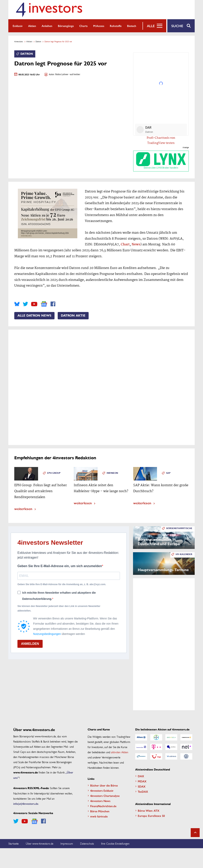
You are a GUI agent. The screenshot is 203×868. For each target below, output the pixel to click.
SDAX (142, 786)
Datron (38, 41)
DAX (141, 776)
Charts (83, 26)
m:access (99, 26)
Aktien (32, 26)
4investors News (100, 801)
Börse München (100, 811)
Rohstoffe (116, 26)
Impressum (67, 843)
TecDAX (143, 791)
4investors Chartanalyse (105, 796)
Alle (151, 26)
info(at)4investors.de (26, 804)
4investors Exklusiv (102, 790)
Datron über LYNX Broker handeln (161, 161)
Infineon (112, 473)
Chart (125, 245)
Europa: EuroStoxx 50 (151, 816)
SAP (168, 473)
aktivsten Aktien (120, 752)
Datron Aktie (73, 316)
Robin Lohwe (62, 75)
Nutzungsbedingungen (47, 634)
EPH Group (54, 473)
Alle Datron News (34, 316)
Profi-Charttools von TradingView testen (161, 141)
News (136, 245)
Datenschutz (87, 843)
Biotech (132, 26)
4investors (19, 41)
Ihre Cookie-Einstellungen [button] (115, 843)
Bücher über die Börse (104, 785)
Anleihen (47, 26)
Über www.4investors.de (40, 843)
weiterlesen (23, 509)
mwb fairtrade (99, 816)
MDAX (142, 781)
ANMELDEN (30, 644)
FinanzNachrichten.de (103, 806)
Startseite (13, 843)
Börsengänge (66, 26)
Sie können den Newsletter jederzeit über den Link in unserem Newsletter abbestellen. (59, 608)
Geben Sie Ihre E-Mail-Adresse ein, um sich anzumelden (60, 566)
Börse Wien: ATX (149, 811)
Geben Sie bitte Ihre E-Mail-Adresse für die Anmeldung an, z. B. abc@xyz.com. (62, 584)
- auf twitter (74, 75)
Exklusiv (18, 26)
